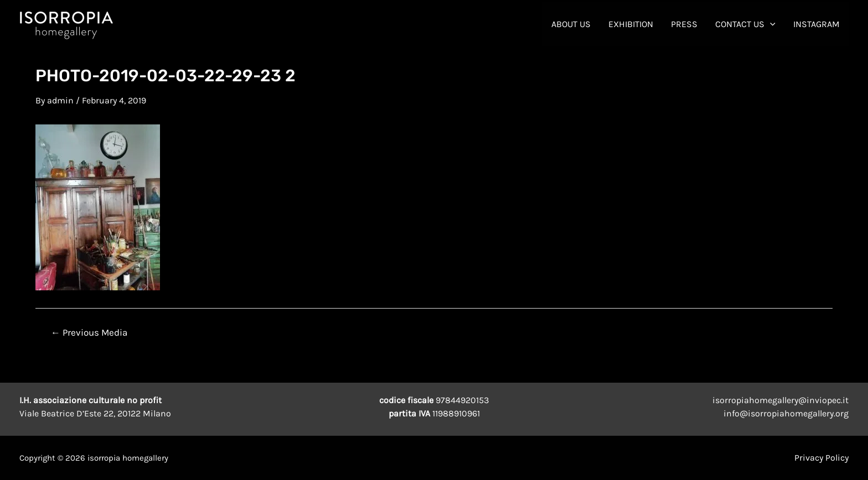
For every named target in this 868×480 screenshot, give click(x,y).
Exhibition (631, 24)
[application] (770, 24)
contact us (745, 24)
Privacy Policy (821, 458)
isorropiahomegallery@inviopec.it (781, 400)
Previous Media (89, 333)
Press (684, 24)
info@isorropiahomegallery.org (786, 413)
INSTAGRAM (817, 24)
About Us (571, 24)
